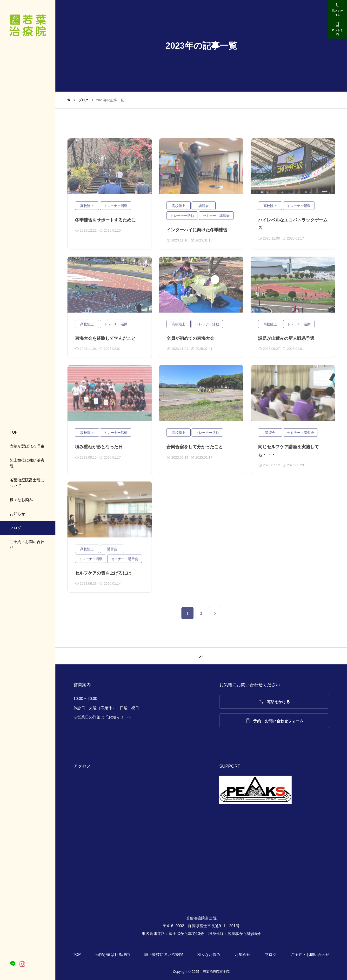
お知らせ (17, 514)
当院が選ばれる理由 (27, 446)
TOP (14, 432)
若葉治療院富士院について (27, 483)
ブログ (15, 528)
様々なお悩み (21, 500)
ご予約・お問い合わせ (27, 545)
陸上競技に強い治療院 (27, 463)
